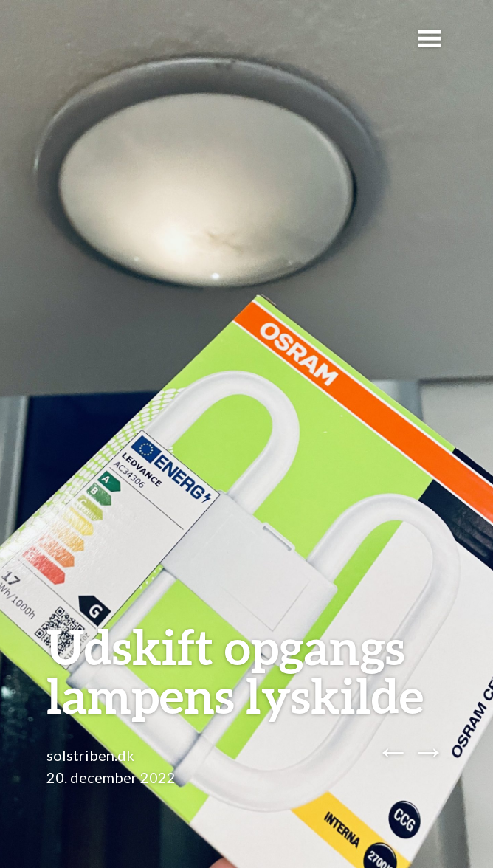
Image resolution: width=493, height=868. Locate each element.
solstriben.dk (90, 755)
